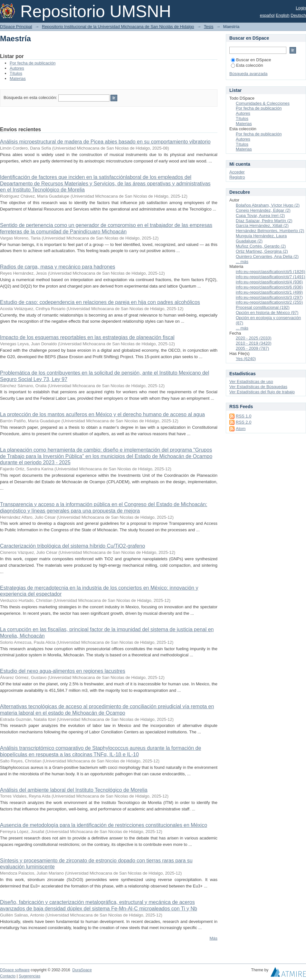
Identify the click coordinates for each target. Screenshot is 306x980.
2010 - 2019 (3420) (254, 343)
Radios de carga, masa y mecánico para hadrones (58, 267)
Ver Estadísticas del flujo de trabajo (262, 392)
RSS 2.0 (244, 422)
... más (242, 262)
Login (301, 8)
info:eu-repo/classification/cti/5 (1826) (270, 272)
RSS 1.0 (244, 416)
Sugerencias (29, 976)
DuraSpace (82, 970)
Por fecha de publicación (33, 63)
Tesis (209, 27)
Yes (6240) (246, 359)
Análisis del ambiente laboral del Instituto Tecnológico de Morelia (74, 790)
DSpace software (15, 970)
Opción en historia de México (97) (267, 313)
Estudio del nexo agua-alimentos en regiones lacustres (63, 671)
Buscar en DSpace (251, 60)
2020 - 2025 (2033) (254, 338)
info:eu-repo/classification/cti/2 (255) (269, 302)
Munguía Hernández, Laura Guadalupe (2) (261, 238)
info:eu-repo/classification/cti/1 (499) (269, 292)
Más (213, 938)
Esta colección (247, 65)
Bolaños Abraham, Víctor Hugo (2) (268, 205)
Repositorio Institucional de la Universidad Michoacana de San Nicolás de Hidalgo (118, 27)
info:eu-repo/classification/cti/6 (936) (269, 287)
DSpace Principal (16, 27)
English (283, 15)
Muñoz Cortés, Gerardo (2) (261, 246)
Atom (241, 429)
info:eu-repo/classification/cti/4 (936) (269, 282)
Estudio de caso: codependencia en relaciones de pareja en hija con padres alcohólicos (100, 302)
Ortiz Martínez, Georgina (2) (262, 251)
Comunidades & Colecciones (263, 103)
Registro (237, 177)
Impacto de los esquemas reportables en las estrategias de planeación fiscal (87, 337)
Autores (17, 68)
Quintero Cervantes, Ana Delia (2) (267, 256)
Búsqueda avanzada (249, 74)
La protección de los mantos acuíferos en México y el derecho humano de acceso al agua (102, 414)
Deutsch (298, 15)
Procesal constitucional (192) (263, 307)
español (267, 15)
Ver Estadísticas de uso (251, 382)
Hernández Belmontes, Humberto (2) (270, 231)
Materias (18, 78)
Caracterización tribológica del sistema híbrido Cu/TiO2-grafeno (72, 546)
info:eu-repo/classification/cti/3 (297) (269, 297)
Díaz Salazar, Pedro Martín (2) (264, 221)
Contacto (8, 976)
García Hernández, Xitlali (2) (262, 225)
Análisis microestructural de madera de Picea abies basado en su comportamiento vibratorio (105, 142)
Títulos (16, 73)
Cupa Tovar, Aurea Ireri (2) (260, 216)
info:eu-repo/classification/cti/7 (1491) (270, 277)
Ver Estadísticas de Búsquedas (258, 387)
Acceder (237, 172)
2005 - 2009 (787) (252, 348)
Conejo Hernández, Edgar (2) (263, 210)
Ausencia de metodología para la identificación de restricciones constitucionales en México (104, 825)
